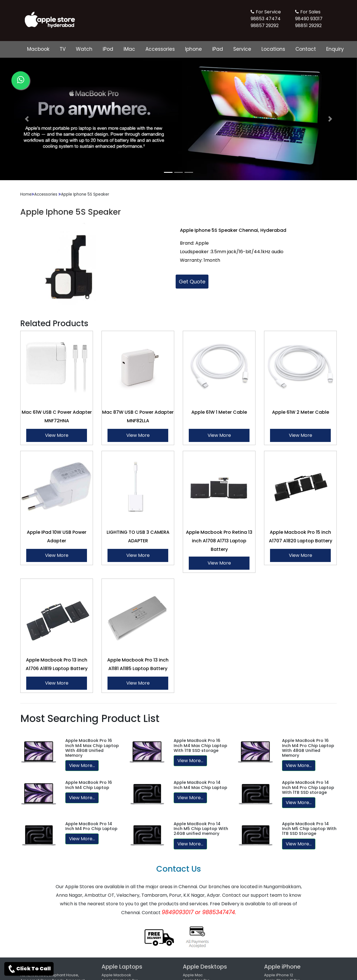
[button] (27, 119)
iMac (129, 49)
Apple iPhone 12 (279, 975)
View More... (82, 765)
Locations (273, 49)
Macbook (38, 49)
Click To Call (29, 969)
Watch (84, 49)
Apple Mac (193, 975)
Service (242, 49)
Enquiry (335, 49)
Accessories (160, 49)
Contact (306, 49)
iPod (108, 49)
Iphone (193, 49)
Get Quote (192, 282)
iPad (218, 49)
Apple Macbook (116, 975)
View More (57, 435)
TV (63, 49)
